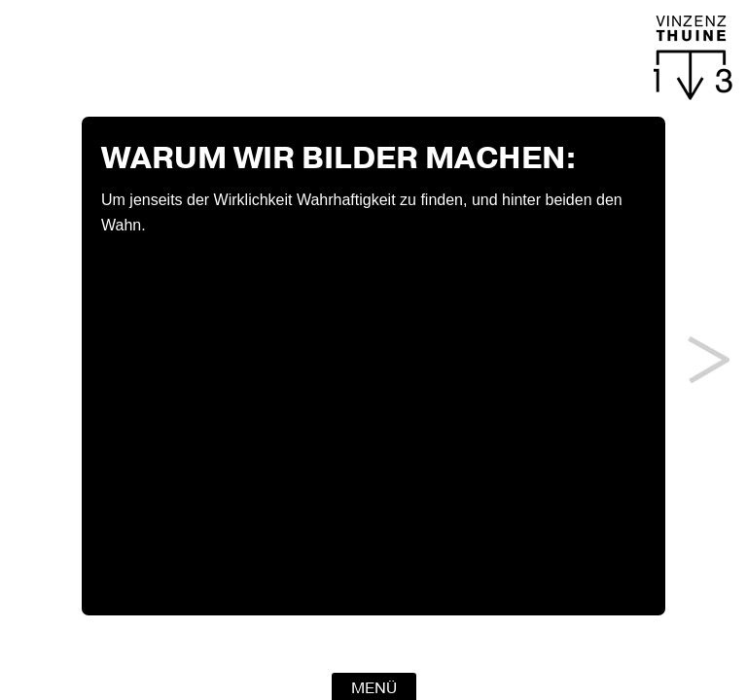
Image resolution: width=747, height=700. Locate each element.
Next (709, 360)
